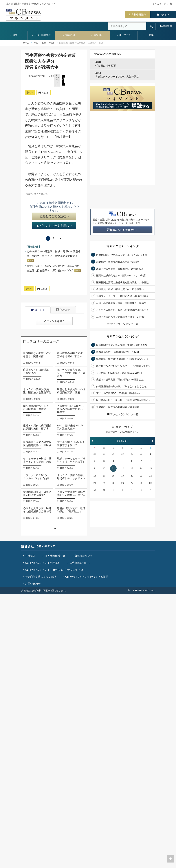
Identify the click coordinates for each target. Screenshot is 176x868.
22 (150, 476)
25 (113, 483)
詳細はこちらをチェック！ (123, 230)
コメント (38, 310)
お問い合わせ (33, 584)
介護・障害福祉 (41, 35)
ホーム (26, 43)
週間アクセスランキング (123, 246)
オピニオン (124, 35)
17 (104, 476)
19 (123, 476)
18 (113, 476)
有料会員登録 (139, 15)
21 (141, 476)
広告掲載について (80, 563)
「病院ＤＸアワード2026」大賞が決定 (117, 75)
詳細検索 (167, 26)
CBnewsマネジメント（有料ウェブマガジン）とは (54, 570)
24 (104, 483)
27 (104, 454)
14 (141, 468)
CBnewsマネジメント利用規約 (43, 563)
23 (95, 483)
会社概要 (30, 556)
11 (113, 468)
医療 (14, 35)
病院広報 (69, 35)
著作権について (84, 556)
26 (95, 454)
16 (95, 476)
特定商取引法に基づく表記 (41, 577)
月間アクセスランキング (123, 336)
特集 (151, 35)
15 (150, 468)
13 (132, 468)
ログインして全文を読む (54, 226)
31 (141, 454)
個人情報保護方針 (55, 556)
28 (113, 454)
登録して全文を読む (54, 216)
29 (123, 454)
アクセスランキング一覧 (123, 324)
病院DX (96, 35)
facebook (63, 310)
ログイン (164, 15)
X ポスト (63, 80)
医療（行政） (48, 43)
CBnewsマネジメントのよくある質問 (87, 577)
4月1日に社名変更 (105, 64)
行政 (36, 43)
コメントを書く (54, 321)
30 (132, 454)
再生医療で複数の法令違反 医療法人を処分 (81, 43)
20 (132, 476)
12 (123, 468)
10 (104, 468)
